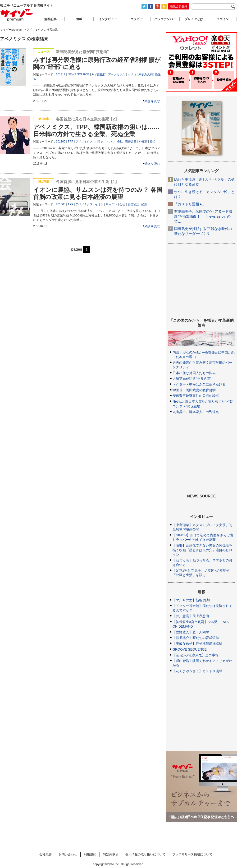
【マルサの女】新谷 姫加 (191, 600)
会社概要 (46, 854)
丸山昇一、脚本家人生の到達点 (196, 412)
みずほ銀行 (99, 74)
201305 (61, 142)
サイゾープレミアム (17, 15)
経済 (153, 142)
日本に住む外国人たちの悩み (194, 373)
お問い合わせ (68, 854)
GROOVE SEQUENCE (190, 649)
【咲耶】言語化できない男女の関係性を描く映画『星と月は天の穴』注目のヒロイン (202, 550)
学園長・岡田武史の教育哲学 (194, 390)
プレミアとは (194, 19)
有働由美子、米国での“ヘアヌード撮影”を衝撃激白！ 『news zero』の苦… (203, 216)
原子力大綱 (146, 74)
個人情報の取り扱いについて (145, 854)
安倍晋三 (131, 142)
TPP (71, 142)
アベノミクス (117, 74)
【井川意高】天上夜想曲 (191, 616)
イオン (99, 204)
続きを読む (152, 101)
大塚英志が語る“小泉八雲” (192, 379)
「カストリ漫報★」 (190, 204)
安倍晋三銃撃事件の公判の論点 (196, 396)
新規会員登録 (179, 6)
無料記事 (50, 19)
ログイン (223, 19)
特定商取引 (111, 854)
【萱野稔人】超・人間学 (191, 632)
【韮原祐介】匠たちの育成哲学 (196, 638)
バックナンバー (165, 19)
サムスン (111, 204)
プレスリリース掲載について (192, 854)
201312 (61, 74)
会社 (120, 142)
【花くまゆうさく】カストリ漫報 (197, 671)
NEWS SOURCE (79, 74)
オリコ (132, 74)
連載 (79, 19)
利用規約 (90, 854)
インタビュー (108, 19)
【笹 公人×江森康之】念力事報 (196, 655)
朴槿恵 (143, 142)
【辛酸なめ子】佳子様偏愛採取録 (197, 643)
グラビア (137, 19)
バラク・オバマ (105, 142)
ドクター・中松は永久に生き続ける (199, 384)
